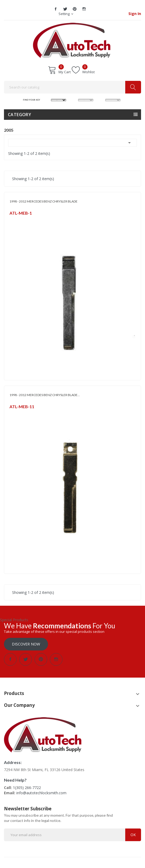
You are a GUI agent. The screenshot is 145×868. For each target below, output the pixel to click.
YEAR (101, 100)
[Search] (72, 87)
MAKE (47, 100)
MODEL (74, 100)
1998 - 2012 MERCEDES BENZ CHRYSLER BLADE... (45, 395)
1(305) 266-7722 (27, 788)
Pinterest (75, 9)
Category (20, 115)
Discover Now (26, 644)
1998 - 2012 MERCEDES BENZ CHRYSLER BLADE (43, 201)
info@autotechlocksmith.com (41, 793)
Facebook (56, 9)
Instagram (84, 9)
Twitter (65, 9)
